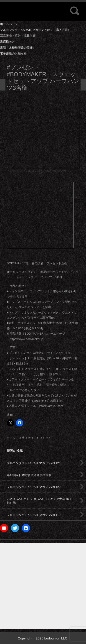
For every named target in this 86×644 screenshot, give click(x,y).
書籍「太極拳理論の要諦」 (18, 48)
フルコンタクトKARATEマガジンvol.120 (34, 487)
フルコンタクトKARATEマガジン (49, 171)
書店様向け (7, 42)
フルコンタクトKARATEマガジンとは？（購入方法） (35, 30)
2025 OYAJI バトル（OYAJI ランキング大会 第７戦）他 (39, 501)
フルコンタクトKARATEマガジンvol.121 (34, 463)
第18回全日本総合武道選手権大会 (29, 475)
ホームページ (9, 24)
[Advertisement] (43, 586)
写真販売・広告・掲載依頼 (18, 36)
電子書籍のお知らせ (13, 53)
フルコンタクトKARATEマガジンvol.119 (34, 515)
